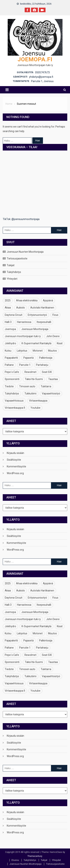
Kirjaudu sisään (15, 453)
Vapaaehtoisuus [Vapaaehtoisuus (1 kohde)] (14, 401)
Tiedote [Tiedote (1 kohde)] (9, 386)
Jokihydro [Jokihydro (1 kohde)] (10, 343)
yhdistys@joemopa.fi (41, 77)
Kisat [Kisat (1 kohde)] (60, 343)
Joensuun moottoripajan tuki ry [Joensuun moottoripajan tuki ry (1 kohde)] (23, 336)
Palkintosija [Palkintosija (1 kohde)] (46, 358)
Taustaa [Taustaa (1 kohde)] (53, 379)
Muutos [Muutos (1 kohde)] (52, 351)
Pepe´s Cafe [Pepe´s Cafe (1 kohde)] (12, 372)
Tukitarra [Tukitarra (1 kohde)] (46, 386)
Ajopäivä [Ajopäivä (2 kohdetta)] (48, 300)
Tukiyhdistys (14, 272)
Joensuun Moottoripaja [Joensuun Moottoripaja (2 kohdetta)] (35, 329)
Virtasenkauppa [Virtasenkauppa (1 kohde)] (38, 401)
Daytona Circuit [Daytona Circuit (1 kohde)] (14, 315)
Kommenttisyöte (16, 466)
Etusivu (15, 860)
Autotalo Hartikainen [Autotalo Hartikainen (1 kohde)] (42, 308)
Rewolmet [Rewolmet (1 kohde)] (30, 372)
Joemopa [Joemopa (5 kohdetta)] (10, 329)
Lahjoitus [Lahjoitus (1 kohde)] (22, 351)
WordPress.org (15, 473)
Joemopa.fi (35, 59)
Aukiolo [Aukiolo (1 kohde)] (21, 308)
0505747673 (42, 72)
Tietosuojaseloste (17, 259)
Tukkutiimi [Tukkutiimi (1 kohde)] (30, 394)
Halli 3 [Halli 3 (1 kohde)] (8, 322)
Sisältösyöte (14, 460)
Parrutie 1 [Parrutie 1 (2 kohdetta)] (25, 365)
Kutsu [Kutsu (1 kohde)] (8, 351)
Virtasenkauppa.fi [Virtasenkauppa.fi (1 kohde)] (15, 408)
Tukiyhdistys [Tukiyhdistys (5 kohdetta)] (12, 394)
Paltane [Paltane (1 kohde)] (9, 365)
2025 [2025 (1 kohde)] (8, 300)
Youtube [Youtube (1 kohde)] (35, 408)
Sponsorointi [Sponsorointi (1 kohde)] (12, 379)
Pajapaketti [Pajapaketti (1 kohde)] (11, 358)
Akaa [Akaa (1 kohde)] (8, 308)
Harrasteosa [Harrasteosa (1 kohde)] (24, 322)
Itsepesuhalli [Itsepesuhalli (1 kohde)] (44, 322)
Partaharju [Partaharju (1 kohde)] (42, 365)
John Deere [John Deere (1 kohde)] (53, 336)
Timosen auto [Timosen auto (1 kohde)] (27, 386)
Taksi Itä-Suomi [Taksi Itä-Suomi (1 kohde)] (34, 379)
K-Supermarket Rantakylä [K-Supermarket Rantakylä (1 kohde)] (36, 343)
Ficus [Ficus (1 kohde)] (55, 315)
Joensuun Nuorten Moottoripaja (25, 252)
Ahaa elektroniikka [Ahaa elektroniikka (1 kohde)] (27, 300)
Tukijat (11, 265)
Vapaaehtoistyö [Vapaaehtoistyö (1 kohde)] (51, 394)
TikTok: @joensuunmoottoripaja (21, 219)
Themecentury (35, 856)
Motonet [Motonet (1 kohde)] (38, 351)
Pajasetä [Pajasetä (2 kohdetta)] (29, 358)
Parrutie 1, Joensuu (42, 81)
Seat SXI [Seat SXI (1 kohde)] (47, 372)
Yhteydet (12, 279)
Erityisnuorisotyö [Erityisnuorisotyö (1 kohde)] (37, 315)
